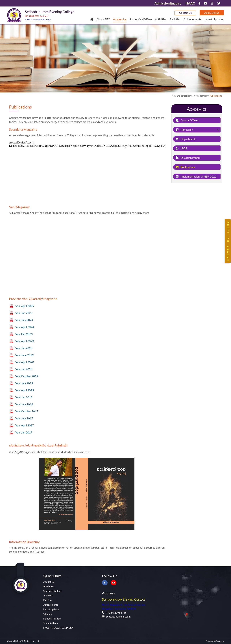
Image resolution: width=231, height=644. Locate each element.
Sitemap (48, 614)
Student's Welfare (141, 19)
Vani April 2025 (25, 306)
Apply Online (212, 13)
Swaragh (220, 641)
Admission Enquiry (168, 3)
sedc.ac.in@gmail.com (116, 617)
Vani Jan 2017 (24, 432)
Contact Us (185, 13)
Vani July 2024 (24, 320)
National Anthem (52, 619)
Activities (161, 19)
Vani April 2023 (25, 341)
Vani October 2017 (27, 411)
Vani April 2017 (25, 425)
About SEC (103, 19)
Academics (120, 19)
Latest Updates (214, 19)
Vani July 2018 (24, 404)
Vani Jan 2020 (24, 369)
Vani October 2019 (27, 376)
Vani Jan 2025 (24, 313)
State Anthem (51, 623)
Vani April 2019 (25, 390)
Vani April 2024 (25, 327)
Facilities (175, 19)
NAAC (190, 3)
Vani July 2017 (24, 418)
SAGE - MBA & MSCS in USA (58, 628)
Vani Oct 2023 (24, 334)
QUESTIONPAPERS (228, 241)
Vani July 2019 (24, 383)
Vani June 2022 (25, 355)
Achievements (193, 19)
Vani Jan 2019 (24, 397)
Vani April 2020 (25, 362)
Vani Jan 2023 (24, 348)
